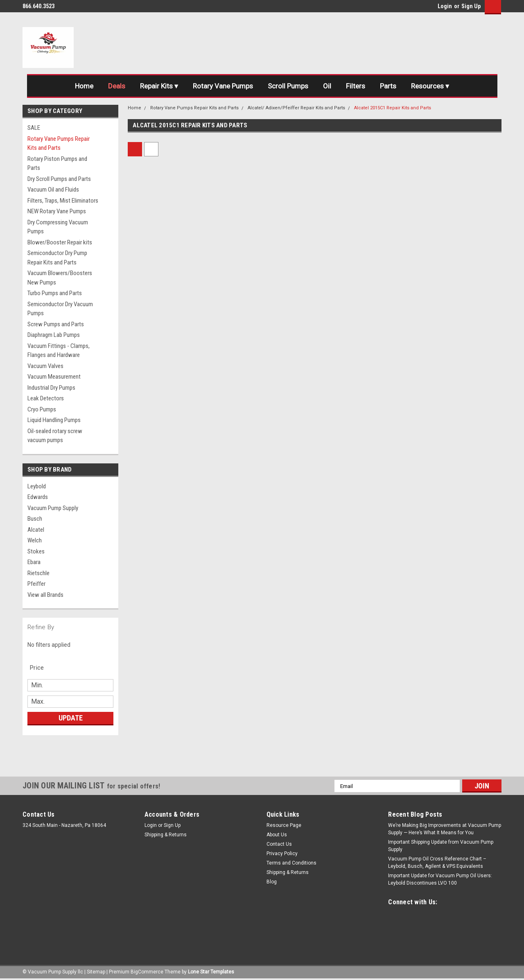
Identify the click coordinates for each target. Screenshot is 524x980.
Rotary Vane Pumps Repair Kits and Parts (59, 143)
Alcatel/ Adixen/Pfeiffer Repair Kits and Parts (296, 108)
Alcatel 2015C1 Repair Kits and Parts (393, 108)
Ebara (34, 562)
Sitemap (96, 972)
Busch (35, 519)
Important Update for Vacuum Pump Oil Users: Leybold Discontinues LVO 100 (440, 879)
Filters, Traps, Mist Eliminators (63, 201)
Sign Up (471, 6)
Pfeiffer (36, 584)
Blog (272, 882)
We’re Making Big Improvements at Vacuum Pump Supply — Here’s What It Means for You (445, 829)
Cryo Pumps (42, 409)
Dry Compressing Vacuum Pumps (58, 227)
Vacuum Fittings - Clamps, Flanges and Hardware (59, 351)
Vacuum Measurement (54, 377)
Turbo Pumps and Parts (55, 293)
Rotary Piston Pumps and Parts (57, 164)
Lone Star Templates (211, 972)
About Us (277, 835)
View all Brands (45, 595)
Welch (35, 540)
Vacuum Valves (45, 366)
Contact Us (279, 844)
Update (71, 718)
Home (84, 86)
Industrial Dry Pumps (51, 388)
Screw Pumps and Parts (56, 324)
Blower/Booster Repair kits (60, 242)
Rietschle (38, 573)
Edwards (38, 497)
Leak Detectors (46, 398)
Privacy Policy (282, 854)
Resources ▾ (430, 86)
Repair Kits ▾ (159, 86)
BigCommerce (147, 972)
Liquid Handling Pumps (54, 420)
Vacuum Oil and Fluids (53, 190)
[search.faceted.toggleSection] (41, 668)
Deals (117, 86)
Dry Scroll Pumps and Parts (59, 179)
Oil (327, 86)
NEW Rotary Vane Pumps (57, 211)
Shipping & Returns (166, 835)
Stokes (36, 551)
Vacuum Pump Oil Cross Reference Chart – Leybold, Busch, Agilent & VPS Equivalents (437, 863)
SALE (34, 128)
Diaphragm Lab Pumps (54, 335)
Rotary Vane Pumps (223, 86)
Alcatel (36, 530)
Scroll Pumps (288, 86)
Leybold (37, 486)
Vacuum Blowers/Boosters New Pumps (60, 278)
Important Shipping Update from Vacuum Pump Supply (441, 846)
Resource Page (284, 825)
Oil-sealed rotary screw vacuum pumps (55, 436)
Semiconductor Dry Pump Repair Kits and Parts (57, 258)
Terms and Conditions (291, 863)
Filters (356, 86)
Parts (388, 86)
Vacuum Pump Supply (53, 508)
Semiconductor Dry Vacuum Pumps (60, 309)
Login (445, 6)
